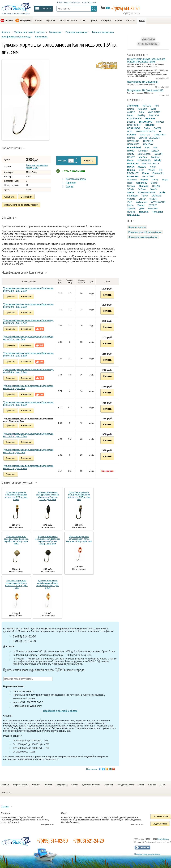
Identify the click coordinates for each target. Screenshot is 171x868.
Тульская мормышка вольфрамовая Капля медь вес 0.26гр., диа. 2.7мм (28, 321)
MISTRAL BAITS (151, 164)
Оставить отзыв (161, 816)
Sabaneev (142, 183)
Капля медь (41, 37)
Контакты (130, 20)
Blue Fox (150, 119)
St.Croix (142, 189)
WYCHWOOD (158, 202)
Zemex (141, 205)
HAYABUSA (133, 141)
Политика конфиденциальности (147, 853)
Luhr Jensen (144, 154)
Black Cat (154, 115)
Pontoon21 (158, 173)
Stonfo (154, 189)
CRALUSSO (134, 128)
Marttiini (155, 157)
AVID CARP (154, 112)
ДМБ (142, 209)
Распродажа (26, 20)
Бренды (94, 20)
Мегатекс (153, 209)
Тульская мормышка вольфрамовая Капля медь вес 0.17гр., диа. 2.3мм (28, 467)
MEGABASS (144, 160)
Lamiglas (143, 151)
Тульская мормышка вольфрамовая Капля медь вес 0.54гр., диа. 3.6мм (28, 370)
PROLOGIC (148, 176)
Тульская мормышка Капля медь (37, 167)
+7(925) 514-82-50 (127, 8)
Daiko (147, 128)
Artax (142, 112)
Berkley (141, 115)
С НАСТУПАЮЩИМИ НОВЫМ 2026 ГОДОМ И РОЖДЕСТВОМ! (146, 60)
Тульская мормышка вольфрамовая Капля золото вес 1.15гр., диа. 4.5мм (16, 584)
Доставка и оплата (68, 20)
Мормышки (55, 32)
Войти (142, 20)
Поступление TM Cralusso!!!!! (143, 82)
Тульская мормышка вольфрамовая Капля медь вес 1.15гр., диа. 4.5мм (28, 403)
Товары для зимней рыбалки (30, 32)
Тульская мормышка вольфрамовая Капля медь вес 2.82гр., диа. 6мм (28, 450)
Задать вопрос (160, 823)
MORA (131, 167)
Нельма (131, 212)
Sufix (162, 192)
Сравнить (9, 197)
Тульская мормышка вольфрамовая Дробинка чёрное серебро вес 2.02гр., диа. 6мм (48, 539)
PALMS (151, 170)
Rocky (155, 180)
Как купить (106, 20)
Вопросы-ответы (20, 784)
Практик (144, 212)
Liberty (130, 154)
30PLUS (147, 106)
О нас (83, 20)
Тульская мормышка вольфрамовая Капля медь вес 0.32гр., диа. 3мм (28, 337)
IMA (155, 147)
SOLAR (156, 186)
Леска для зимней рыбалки (143, 237)
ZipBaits (131, 209)
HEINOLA (148, 141)
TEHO (145, 196)
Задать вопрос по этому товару (21, 205)
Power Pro (133, 176)
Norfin (153, 167)
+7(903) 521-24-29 (88, 840)
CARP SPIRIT (134, 125)
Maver (130, 160)
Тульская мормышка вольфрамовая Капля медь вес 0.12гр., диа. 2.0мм (28, 289)
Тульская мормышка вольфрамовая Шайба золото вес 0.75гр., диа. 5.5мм (16, 495)
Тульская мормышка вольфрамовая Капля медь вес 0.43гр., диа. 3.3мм (28, 354)
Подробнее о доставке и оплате (60, 710)
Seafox (155, 183)
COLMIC (150, 125)
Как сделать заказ (125, 784)
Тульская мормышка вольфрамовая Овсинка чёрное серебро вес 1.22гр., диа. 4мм (48, 495)
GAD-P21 (145, 135)
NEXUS (142, 167)
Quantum (132, 180)
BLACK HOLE (134, 119)
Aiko (154, 109)
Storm (130, 192)
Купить (88, 160)
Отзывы (36, 784)
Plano (145, 173)
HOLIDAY (148, 144)
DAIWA (157, 128)
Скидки (39, 20)
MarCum (143, 157)
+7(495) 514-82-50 (52, 840)
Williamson (142, 202)
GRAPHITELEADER (149, 138)
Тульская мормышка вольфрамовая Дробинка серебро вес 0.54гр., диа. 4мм (16, 539)
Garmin (131, 138)
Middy (158, 160)
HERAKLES (133, 144)
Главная (5, 784)
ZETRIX (153, 205)
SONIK (131, 189)
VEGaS (131, 199)
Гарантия (50, 20)
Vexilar (142, 199)
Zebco (130, 205)
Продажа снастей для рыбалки (145, 232)
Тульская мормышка (77, 32)
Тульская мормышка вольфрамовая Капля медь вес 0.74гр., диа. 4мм (28, 387)
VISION (153, 199)
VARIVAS (157, 196)
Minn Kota (133, 164)
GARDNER (160, 135)
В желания (26, 197)
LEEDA (155, 151)
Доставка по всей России (148, 41)
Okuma (131, 170)
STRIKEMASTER (147, 192)
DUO (130, 131)
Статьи (119, 20)
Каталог (6, 32)
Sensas (131, 186)
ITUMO (131, 151)
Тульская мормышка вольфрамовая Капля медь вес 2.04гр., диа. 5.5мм (28, 434)
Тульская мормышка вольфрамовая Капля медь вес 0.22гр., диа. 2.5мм (28, 305)
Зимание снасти (137, 227)
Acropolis (143, 109)
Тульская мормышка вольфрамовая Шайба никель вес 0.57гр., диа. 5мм (79, 495)
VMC (130, 202)
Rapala (144, 180)
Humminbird (134, 147)
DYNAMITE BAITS (146, 131)
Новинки (9, 20)
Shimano (143, 186)
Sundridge (132, 196)
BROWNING (146, 122)
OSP (141, 170)
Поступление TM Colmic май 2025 (145, 90)
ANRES (131, 112)
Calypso (160, 122)
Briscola (131, 122)
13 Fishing (133, 106)
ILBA (147, 147)
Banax (130, 115)
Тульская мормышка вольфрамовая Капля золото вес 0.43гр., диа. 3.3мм (48, 584)
